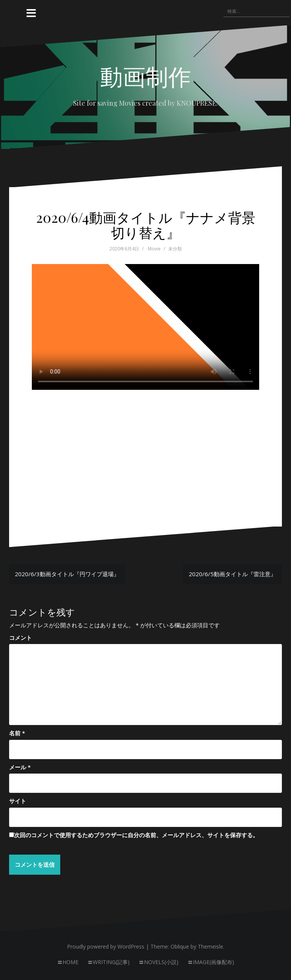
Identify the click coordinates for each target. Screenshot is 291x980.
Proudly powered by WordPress (106, 946)
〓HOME (68, 962)
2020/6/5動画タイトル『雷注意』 (232, 574)
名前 (17, 733)
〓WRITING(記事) (109, 962)
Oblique (180, 946)
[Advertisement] (145, 445)
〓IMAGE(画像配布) (211, 962)
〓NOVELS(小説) (159, 962)
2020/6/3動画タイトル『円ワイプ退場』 (67, 574)
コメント (20, 638)
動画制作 (145, 76)
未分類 (175, 249)
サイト (18, 801)
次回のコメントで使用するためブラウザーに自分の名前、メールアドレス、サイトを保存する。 (136, 835)
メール (20, 767)
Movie (154, 249)
